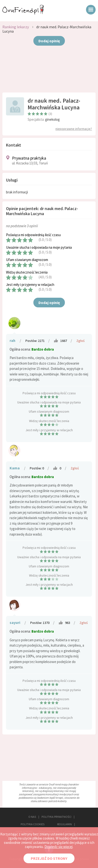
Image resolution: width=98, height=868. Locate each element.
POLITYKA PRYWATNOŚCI (56, 817)
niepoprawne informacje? (74, 129)
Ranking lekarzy (16, 27)
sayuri (15, 622)
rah (12, 340)
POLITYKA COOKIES (33, 824)
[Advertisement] (49, 71)
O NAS (32, 817)
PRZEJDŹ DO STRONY (49, 858)
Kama (15, 468)
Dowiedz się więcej (58, 847)
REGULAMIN (64, 824)
